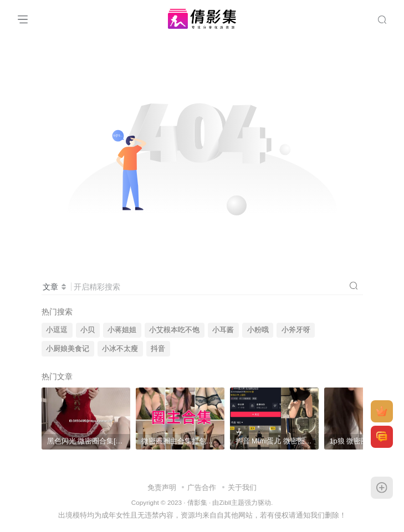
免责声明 (162, 487)
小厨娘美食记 (68, 349)
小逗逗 (57, 330)
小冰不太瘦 (120, 349)
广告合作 (202, 487)
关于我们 (242, 487)
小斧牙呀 (296, 330)
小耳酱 (223, 330)
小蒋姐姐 (122, 330)
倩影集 (197, 502)
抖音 (158, 349)
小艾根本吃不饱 (174, 330)
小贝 (88, 330)
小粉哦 (258, 330)
